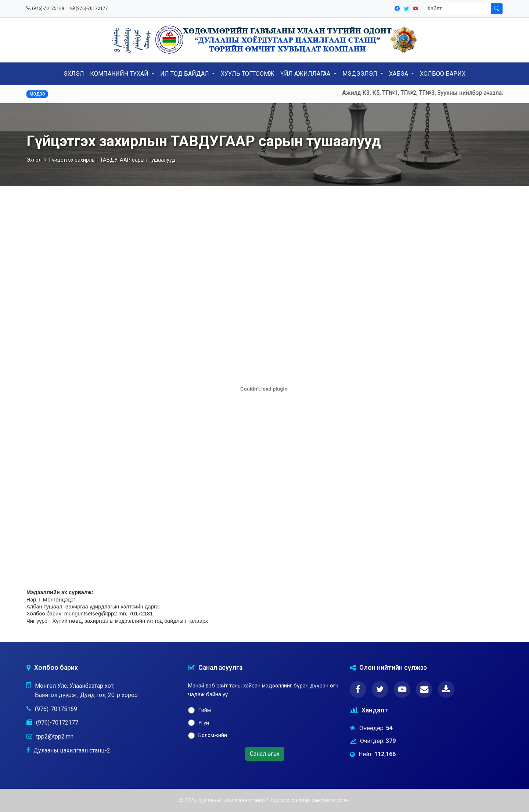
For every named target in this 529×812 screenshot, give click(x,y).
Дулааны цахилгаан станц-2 (72, 750)
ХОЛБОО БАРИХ (443, 74)
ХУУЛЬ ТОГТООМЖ (248, 74)
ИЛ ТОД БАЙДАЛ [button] (185, 74)
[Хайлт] (457, 9)
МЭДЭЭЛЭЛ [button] (361, 74)
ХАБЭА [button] (399, 74)
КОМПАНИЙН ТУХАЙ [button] (120, 74)
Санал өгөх (265, 754)
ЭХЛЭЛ (74, 74)
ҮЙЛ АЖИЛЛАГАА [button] (306, 74)
